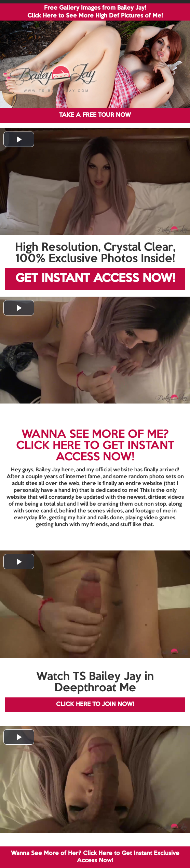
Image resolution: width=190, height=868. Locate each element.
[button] (19, 139)
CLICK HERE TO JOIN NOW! (95, 704)
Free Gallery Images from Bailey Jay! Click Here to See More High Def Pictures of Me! (95, 12)
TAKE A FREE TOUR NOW (95, 115)
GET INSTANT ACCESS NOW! (95, 279)
